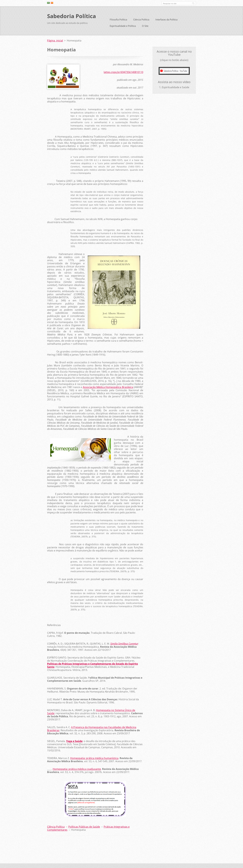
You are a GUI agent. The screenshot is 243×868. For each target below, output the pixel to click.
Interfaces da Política (166, 19)
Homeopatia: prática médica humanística (94, 758)
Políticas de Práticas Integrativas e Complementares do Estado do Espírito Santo (93, 665)
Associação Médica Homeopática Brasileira (108, 387)
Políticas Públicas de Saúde (84, 827)
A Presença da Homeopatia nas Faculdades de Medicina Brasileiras (92, 729)
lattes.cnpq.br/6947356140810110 (123, 72)
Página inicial (55, 41)
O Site (145, 26)
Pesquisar (193, 3)
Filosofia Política (118, 19)
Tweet (72, 843)
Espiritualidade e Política (123, 26)
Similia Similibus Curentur (124, 644)
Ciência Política (141, 19)
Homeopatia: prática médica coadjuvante (77, 769)
